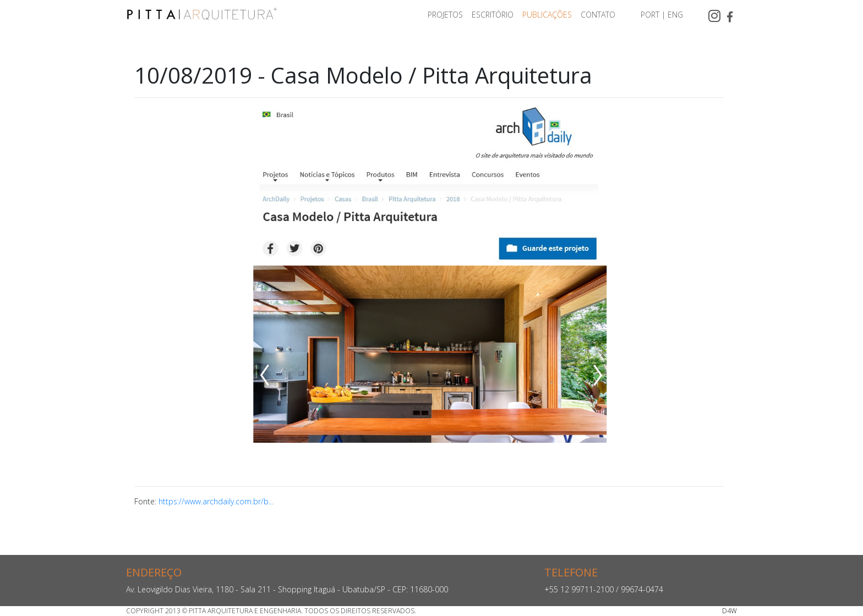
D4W (730, 611)
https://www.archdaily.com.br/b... (216, 501)
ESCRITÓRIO (493, 15)
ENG (675, 15)
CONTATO (598, 15)
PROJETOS (445, 15)
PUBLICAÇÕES (547, 15)
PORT (650, 15)
